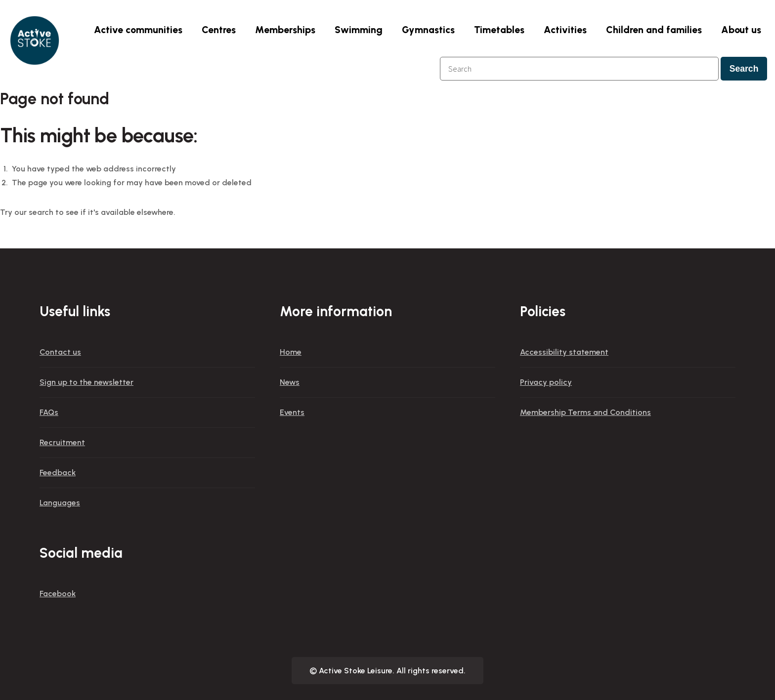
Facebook (58, 594)
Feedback (58, 473)
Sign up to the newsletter (86, 382)
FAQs (49, 412)
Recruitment (62, 442)
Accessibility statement (564, 352)
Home (291, 352)
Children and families (654, 30)
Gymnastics (428, 30)
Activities (565, 30)
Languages (60, 503)
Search (744, 69)
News (290, 382)
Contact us (60, 352)
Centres (219, 30)
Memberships (285, 30)
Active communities (138, 30)
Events (292, 412)
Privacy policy (546, 382)
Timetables (499, 30)
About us (741, 30)
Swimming (359, 30)
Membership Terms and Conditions (585, 412)
